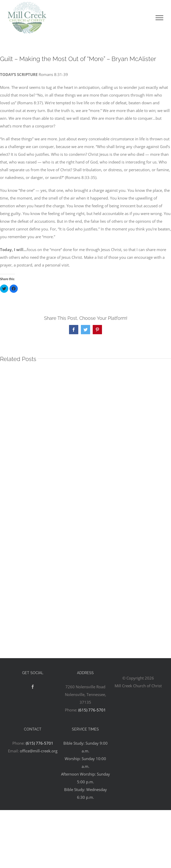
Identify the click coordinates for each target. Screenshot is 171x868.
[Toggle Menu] (159, 18)
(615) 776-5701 (92, 710)
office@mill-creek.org (39, 751)
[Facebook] (33, 687)
